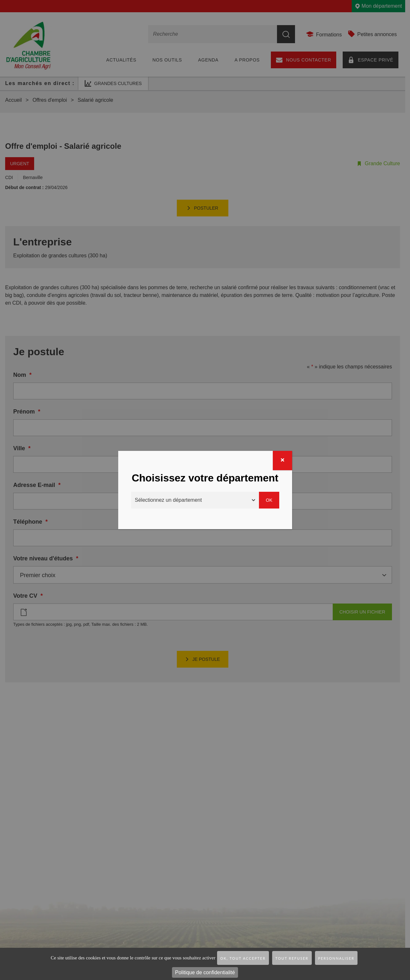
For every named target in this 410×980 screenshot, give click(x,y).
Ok (269, 500)
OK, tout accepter (243, 958)
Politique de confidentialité (205, 972)
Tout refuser (292, 958)
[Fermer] (282, 461)
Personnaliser (336, 958)
